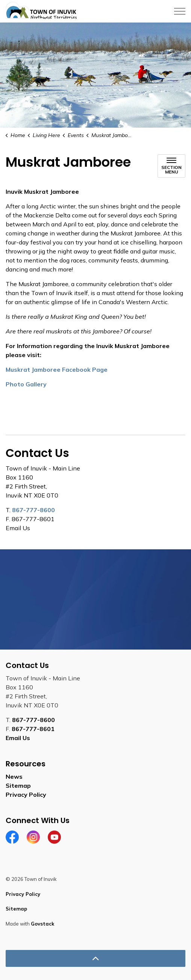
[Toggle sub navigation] (171, 166)
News (14, 776)
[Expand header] (180, 11)
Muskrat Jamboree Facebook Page (57, 369)
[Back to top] (95, 958)
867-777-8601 (33, 729)
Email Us (18, 738)
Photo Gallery (26, 384)
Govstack (42, 924)
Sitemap (18, 786)
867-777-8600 (33, 510)
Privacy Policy (26, 795)
